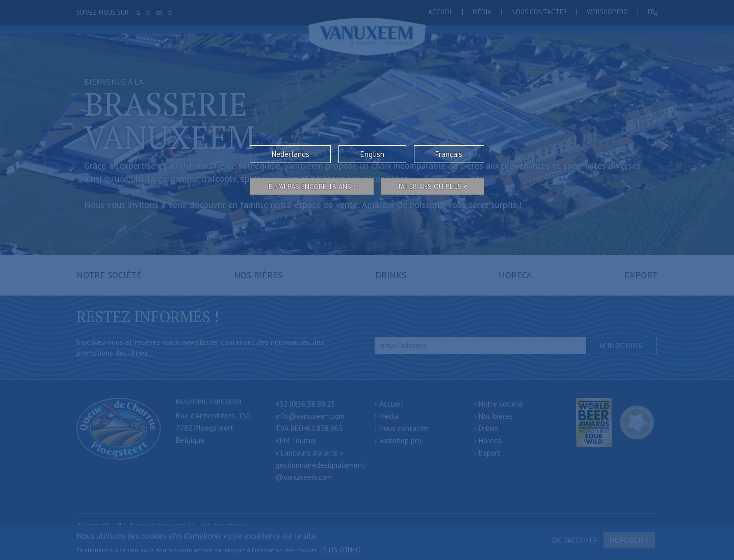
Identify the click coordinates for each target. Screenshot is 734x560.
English (372, 154)
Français (449, 154)
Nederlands (291, 154)
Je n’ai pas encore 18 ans (309, 186)
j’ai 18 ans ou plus (430, 186)
